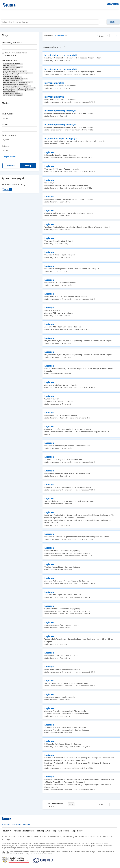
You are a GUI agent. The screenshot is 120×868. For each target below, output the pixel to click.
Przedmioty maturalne (12, 43)
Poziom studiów (9, 135)
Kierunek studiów (10, 60)
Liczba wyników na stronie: (56, 805)
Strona (102, 36)
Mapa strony (77, 831)
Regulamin (6, 831)
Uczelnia (6, 125)
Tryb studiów (8, 114)
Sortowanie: (48, 36)
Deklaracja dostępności (24, 831)
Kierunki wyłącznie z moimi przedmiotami (16, 54)
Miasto (5, 103)
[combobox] (20, 46)
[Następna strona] (117, 36)
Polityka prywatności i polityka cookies (53, 831)
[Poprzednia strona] (97, 36)
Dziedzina (6, 146)
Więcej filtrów (10, 157)
